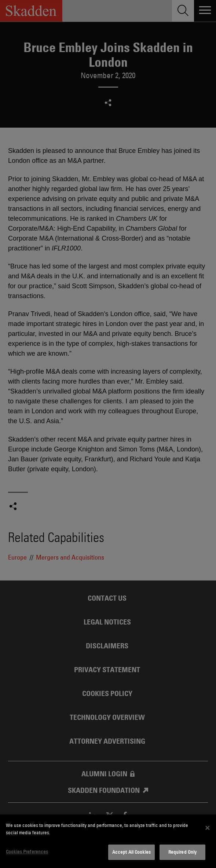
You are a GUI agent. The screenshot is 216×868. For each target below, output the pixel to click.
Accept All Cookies (131, 852)
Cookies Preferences (27, 851)
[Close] (208, 828)
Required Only (183, 852)
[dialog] (108, 841)
